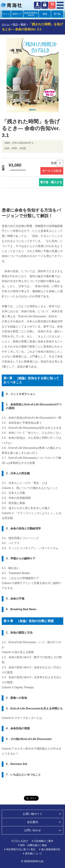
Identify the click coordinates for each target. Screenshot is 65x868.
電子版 (57, 14)
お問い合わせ (33, 830)
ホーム (6, 14)
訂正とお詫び (21, 841)
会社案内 (33, 822)
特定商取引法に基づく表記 (21, 849)
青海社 (11, 5)
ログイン (45, 7)
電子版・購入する (51, 182)
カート (52, 7)
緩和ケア (17, 14)
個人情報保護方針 (51, 849)
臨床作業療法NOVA (31, 14)
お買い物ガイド (33, 814)
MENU (60, 5)
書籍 (45, 14)
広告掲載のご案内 (44, 841)
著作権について (33, 854)
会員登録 (37, 7)
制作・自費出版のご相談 (33, 845)
